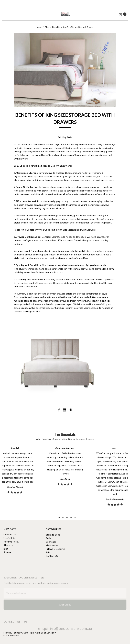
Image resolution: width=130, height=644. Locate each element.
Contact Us (10, 538)
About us (8, 549)
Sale (48, 565)
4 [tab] (67, 517)
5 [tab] (71, 517)
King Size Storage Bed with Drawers (76, 230)
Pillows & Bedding (55, 562)
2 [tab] (59, 517)
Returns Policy (11, 545)
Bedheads (51, 555)
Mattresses (52, 558)
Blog (6, 552)
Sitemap (8, 556)
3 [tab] (63, 517)
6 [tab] (75, 517)
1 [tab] (55, 517)
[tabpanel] (65, 477)
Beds (48, 551)
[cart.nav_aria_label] (124, 14)
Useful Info (9, 541)
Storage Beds (53, 548)
